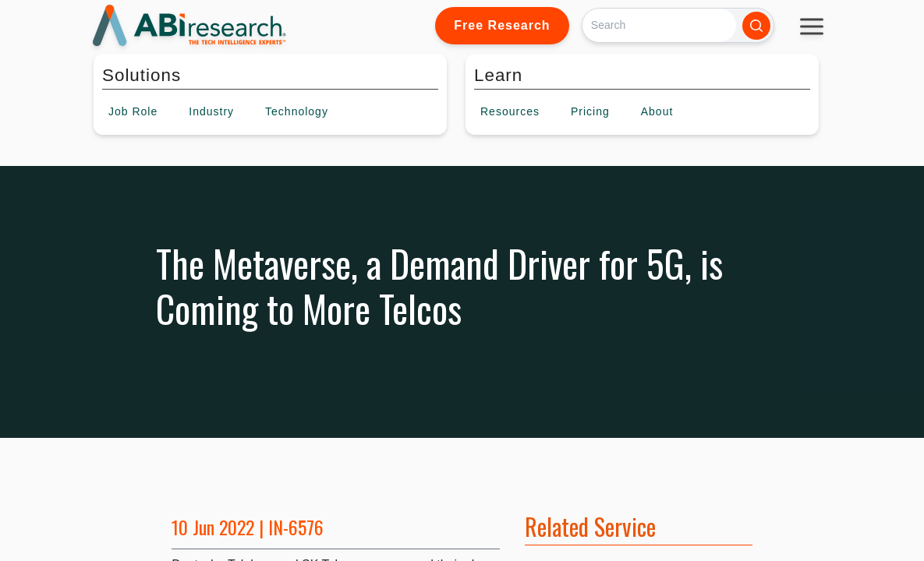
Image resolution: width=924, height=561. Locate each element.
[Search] (659, 25)
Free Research (502, 25)
